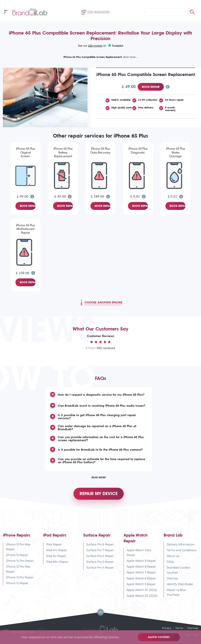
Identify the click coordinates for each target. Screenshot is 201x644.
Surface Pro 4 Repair (100, 570)
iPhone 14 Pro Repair (20, 563)
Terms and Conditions (181, 552)
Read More (99, 477)
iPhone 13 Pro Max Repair (18, 571)
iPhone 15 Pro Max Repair (18, 549)
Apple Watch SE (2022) (142, 592)
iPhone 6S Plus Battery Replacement (63, 152)
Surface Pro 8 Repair (100, 547)
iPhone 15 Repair (17, 557)
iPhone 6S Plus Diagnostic (138, 150)
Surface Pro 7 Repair (100, 552)
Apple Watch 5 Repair (141, 586)
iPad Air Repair (56, 558)
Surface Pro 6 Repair (100, 558)
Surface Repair (97, 537)
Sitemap (172, 581)
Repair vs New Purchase (176, 595)
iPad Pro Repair (57, 552)
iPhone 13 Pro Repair (20, 580)
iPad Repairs (55, 537)
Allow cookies (159, 637)
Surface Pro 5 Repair (100, 564)
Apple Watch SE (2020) (142, 598)
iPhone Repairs (17, 537)
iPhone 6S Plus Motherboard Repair (25, 229)
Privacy (165, 628)
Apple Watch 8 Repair (141, 569)
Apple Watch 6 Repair (141, 581)
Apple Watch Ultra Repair (139, 555)
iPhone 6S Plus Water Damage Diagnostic (176, 153)
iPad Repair (54, 547)
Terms (179, 628)
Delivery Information (181, 547)
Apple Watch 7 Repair (141, 575)
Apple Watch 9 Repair (141, 563)
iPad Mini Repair (57, 564)
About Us (173, 558)
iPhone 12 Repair (17, 586)
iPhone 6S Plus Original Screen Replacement (25, 153)
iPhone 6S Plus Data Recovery (100, 150)
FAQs (170, 564)
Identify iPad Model (180, 587)
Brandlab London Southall (178, 572)
